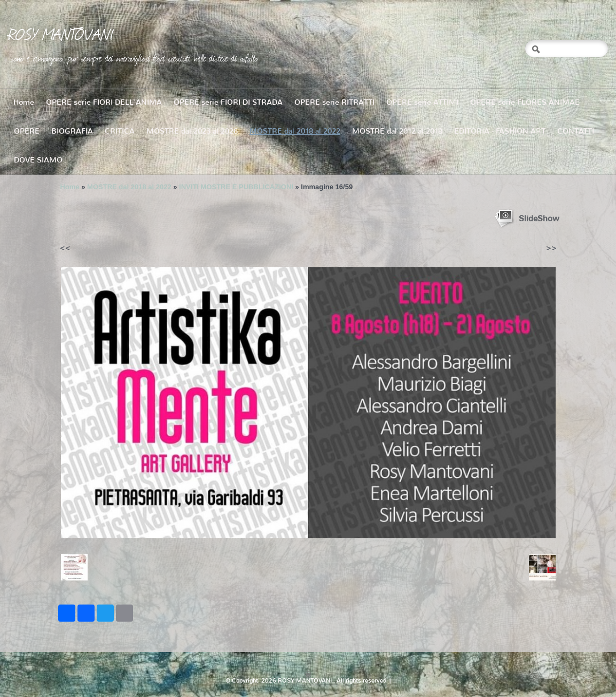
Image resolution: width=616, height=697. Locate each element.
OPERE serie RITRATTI (334, 102)
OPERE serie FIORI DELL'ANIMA (104, 102)
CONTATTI (576, 131)
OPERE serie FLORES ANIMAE (525, 102)
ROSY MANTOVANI (61, 34)
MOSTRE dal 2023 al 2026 (192, 131)
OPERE (27, 131)
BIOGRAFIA (72, 131)
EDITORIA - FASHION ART (500, 131)
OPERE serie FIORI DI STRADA (228, 102)
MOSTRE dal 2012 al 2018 (397, 131)
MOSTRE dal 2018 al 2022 (295, 131)
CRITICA (120, 131)
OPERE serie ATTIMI (422, 102)
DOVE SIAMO (38, 160)
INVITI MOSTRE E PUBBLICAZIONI (236, 187)
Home (24, 102)
